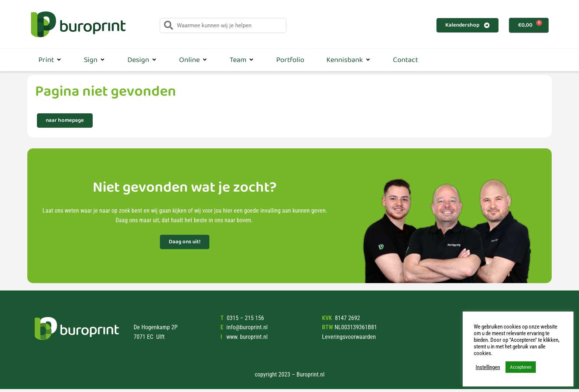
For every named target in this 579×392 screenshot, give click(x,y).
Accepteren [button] (521, 367)
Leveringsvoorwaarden (349, 337)
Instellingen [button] (488, 367)
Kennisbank (349, 60)
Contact (405, 60)
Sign (95, 60)
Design (142, 60)
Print (50, 60)
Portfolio (290, 60)
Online (193, 60)
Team (242, 60)
